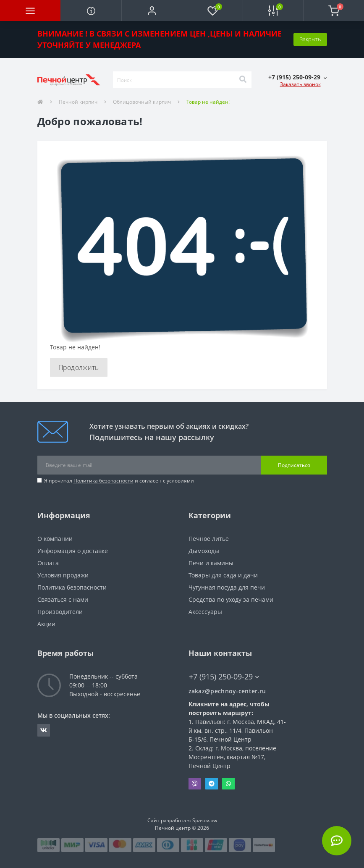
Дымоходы (204, 551)
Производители (60, 612)
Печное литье (209, 539)
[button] (152, 10)
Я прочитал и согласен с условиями (119, 481)
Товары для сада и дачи (223, 575)
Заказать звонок (300, 84)
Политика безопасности (103, 481)
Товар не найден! (208, 102)
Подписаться (294, 465)
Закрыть (310, 39)
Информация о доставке (73, 551)
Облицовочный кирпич (142, 102)
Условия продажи (63, 575)
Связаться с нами (63, 599)
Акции (46, 624)
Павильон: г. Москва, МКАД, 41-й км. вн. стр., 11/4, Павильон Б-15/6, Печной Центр (237, 730)
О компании (55, 539)
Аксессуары (205, 612)
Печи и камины (211, 563)
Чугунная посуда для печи (227, 587)
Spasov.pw (205, 820)
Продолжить (79, 367)
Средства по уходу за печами (231, 599)
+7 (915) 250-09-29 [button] (224, 677)
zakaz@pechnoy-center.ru (227, 691)
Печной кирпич (78, 102)
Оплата (48, 563)
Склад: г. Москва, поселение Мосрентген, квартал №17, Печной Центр (232, 757)
